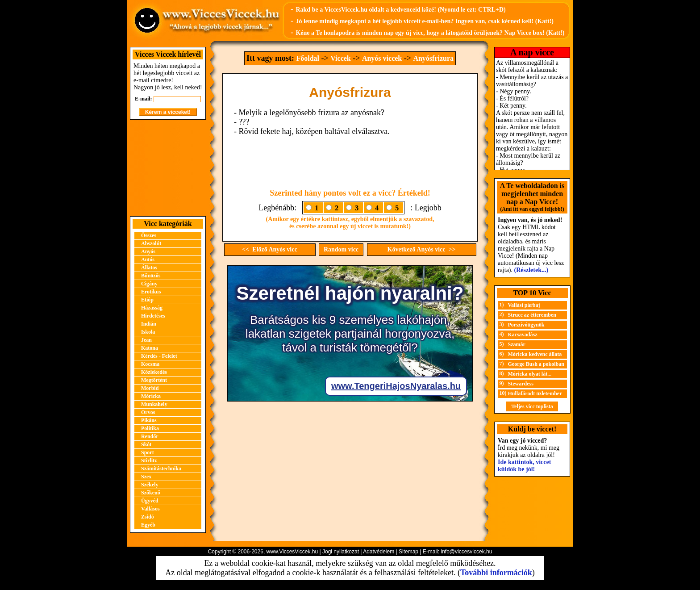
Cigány (149, 284)
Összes (149, 235)
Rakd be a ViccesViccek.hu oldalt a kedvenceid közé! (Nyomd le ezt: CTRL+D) (400, 10)
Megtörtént (154, 380)
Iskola (148, 332)
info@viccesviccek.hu (466, 552)
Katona (150, 348)
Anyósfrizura (433, 58)
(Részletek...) (531, 270)
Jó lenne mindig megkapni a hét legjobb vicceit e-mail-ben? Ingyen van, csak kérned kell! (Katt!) (425, 21)
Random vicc (341, 249)
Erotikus (151, 292)
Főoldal (308, 58)
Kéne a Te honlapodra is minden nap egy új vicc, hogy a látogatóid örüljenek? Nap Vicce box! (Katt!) (430, 33)
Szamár (517, 344)
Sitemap (408, 552)
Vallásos (150, 509)
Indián (149, 324)
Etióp (147, 300)
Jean (146, 340)
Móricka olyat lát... (530, 374)
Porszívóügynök (526, 325)
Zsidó (148, 517)
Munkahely (154, 404)
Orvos (148, 412)
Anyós (148, 251)
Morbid (150, 388)
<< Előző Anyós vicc (269, 249)
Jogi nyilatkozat (341, 552)
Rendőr (150, 436)
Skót (146, 444)
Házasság (152, 308)
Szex (146, 477)
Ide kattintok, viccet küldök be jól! (524, 466)
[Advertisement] (168, 168)
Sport (148, 452)
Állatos (149, 268)
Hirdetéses (153, 316)
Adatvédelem (379, 552)
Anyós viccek (382, 58)
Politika (150, 428)
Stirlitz (149, 460)
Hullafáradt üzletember (535, 393)
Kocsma (150, 364)
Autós (148, 259)
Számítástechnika (161, 469)
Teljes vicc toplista (532, 406)
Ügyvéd (150, 501)
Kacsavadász (523, 335)
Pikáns (149, 420)
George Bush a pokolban (536, 364)
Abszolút (151, 243)
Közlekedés (154, 372)
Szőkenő (151, 493)
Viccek (341, 58)
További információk (496, 573)
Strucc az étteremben (532, 315)
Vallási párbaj (524, 305)
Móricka (151, 396)
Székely (150, 485)
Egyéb (148, 525)
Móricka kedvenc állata (535, 354)
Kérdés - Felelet (159, 356)
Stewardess (521, 384)
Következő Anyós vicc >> (422, 249)
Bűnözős (151, 276)
